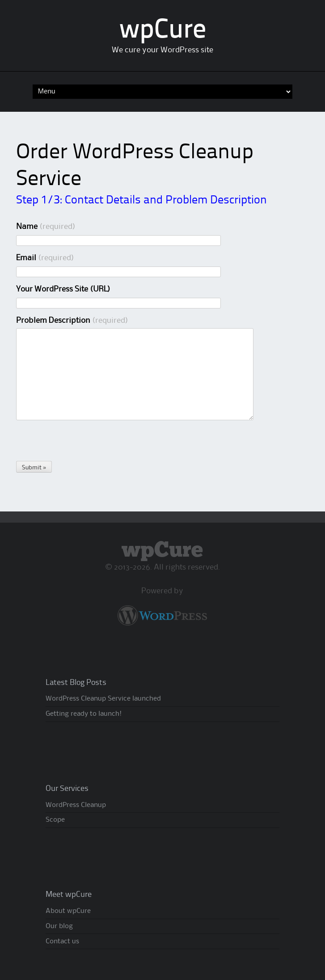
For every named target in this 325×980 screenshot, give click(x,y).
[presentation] (84, 444)
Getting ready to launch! (84, 714)
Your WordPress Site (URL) (63, 289)
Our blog (59, 926)
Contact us (62, 942)
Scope (55, 820)
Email (45, 258)
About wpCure (68, 911)
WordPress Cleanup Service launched (103, 699)
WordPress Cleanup (76, 805)
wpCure (163, 31)
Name (46, 227)
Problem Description (72, 321)
